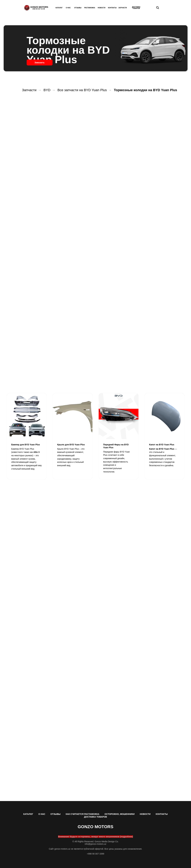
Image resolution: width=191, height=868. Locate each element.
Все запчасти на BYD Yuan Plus (82, 90)
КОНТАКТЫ (162, 814)
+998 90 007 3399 (96, 854)
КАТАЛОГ (28, 814)
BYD (47, 90)
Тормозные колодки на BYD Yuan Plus (145, 90)
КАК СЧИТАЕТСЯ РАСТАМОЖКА (83, 814)
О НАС (42, 814)
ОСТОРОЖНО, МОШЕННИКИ (120, 814)
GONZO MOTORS (39, 7)
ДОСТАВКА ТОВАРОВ (96, 817)
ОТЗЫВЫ (55, 814)
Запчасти (29, 90)
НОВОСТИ (145, 814)
